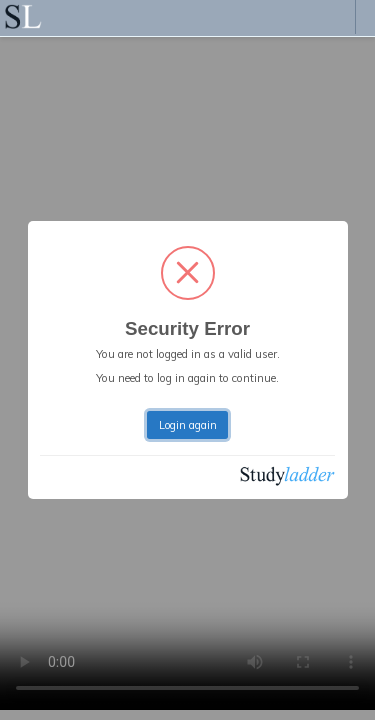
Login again (188, 425)
